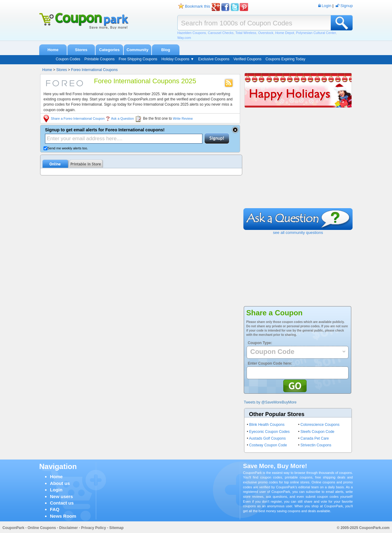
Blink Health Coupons (267, 425)
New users (61, 496)
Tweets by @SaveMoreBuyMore (270, 402)
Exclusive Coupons (214, 59)
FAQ (55, 509)
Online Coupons (42, 528)
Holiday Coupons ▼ (178, 59)
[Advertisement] (298, 162)
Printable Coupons (99, 59)
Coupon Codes (68, 59)
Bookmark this (198, 6)
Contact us (62, 503)
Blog (166, 50)
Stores (81, 50)
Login (56, 490)
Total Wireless (246, 33)
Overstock (266, 33)
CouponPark (13, 528)
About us (60, 483)
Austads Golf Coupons (267, 438)
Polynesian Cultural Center (316, 33)
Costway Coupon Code (268, 445)
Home (53, 50)
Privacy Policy (94, 528)
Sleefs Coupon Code (317, 432)
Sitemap (117, 528)
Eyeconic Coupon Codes (269, 432)
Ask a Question (123, 118)
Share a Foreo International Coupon (78, 118)
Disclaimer (68, 528)
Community (138, 50)
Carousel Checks (221, 33)
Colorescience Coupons (320, 425)
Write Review (183, 118)
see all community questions (298, 233)
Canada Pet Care (315, 438)
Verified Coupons (247, 59)
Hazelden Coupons (192, 33)
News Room (63, 516)
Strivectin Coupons (316, 445)
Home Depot (285, 33)
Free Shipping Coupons (138, 59)
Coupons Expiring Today (285, 59)
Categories (109, 50)
